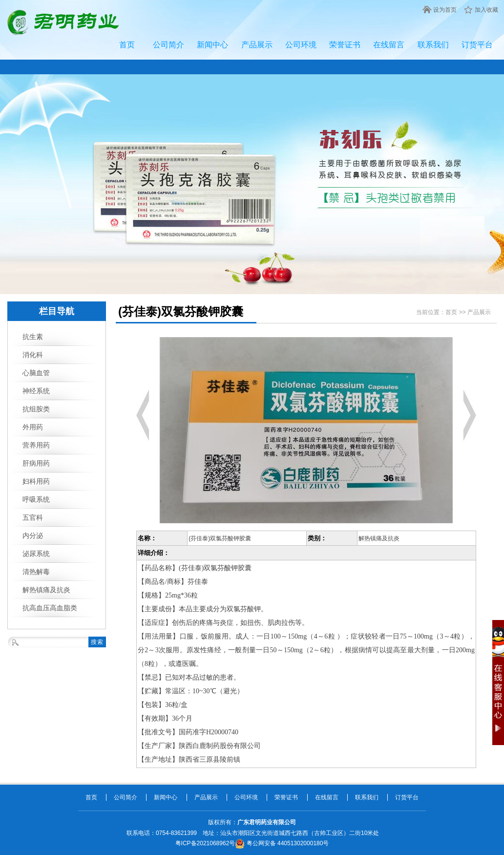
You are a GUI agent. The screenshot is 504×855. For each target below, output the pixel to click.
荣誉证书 (345, 45)
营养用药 (36, 445)
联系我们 (433, 45)
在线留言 (389, 45)
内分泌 (33, 535)
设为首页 (445, 10)
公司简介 (168, 45)
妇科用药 (36, 481)
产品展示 (257, 45)
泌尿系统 (36, 554)
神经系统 (36, 391)
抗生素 (33, 337)
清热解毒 (36, 572)
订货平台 (477, 45)
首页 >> (456, 312)
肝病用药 (36, 463)
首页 (127, 45)
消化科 (33, 355)
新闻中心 (212, 45)
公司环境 (301, 45)
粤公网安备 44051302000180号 (282, 843)
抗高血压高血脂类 (50, 608)
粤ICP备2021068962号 (205, 843)
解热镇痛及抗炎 (46, 590)
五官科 (33, 517)
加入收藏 (486, 10)
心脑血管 (36, 373)
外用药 (33, 427)
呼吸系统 (36, 499)
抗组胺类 (36, 409)
